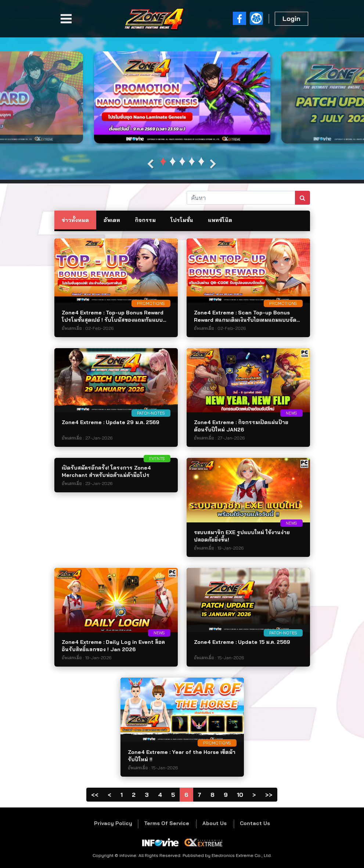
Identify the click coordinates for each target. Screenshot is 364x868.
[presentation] (151, 164)
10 (240, 795)
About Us (215, 823)
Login (291, 19)
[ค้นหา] (241, 198)
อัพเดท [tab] (112, 220)
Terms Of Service (167, 823)
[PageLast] (269, 795)
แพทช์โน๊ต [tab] (220, 220)
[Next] (254, 795)
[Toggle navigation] (66, 19)
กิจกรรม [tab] (145, 220)
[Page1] (95, 795)
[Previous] (109, 795)
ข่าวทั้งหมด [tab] (75, 220)
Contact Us (255, 823)
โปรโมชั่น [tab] (182, 220)
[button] (163, 161)
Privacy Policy (113, 823)
